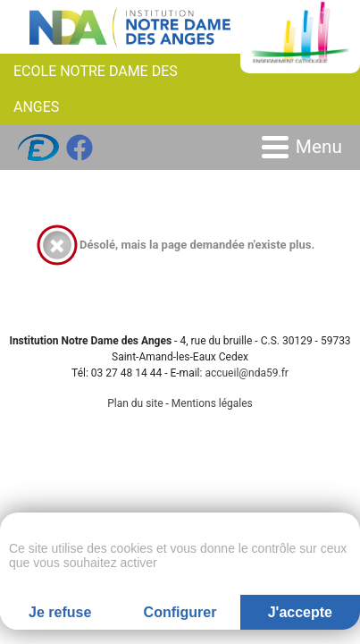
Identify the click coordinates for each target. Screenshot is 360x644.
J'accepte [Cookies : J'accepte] (300, 612)
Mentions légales (212, 403)
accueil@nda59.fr (247, 373)
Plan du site (135, 403)
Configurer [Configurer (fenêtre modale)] (180, 612)
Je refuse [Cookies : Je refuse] (60, 612)
